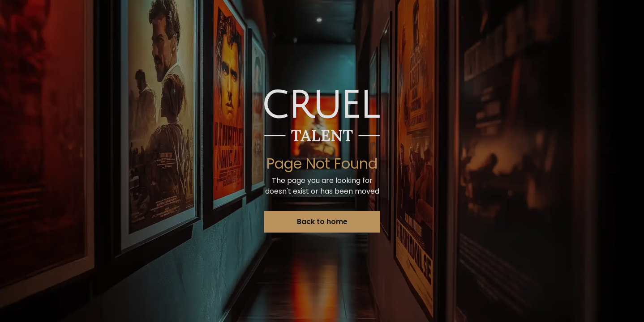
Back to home (322, 222)
